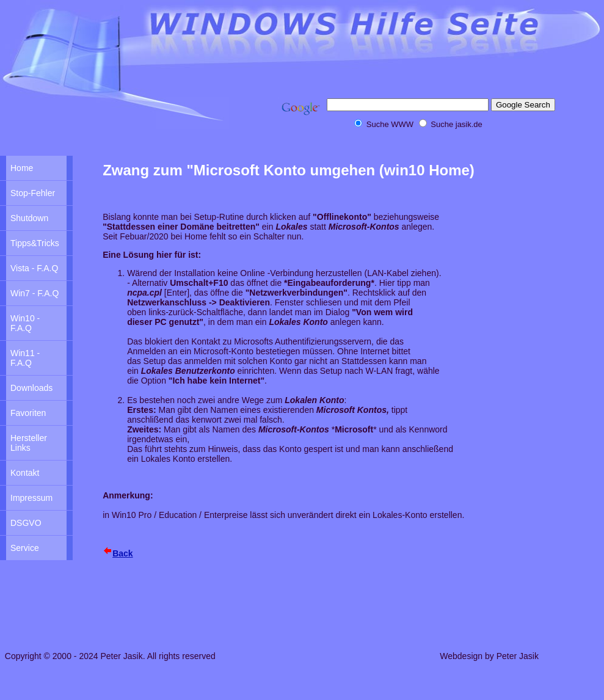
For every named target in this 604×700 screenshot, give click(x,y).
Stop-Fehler (33, 193)
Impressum (31, 498)
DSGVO (26, 523)
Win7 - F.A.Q (35, 293)
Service (25, 548)
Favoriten (28, 413)
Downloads (31, 388)
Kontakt (25, 473)
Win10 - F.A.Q (25, 323)
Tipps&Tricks (35, 243)
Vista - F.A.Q (34, 268)
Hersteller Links (29, 443)
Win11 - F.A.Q (25, 358)
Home (22, 168)
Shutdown (29, 218)
